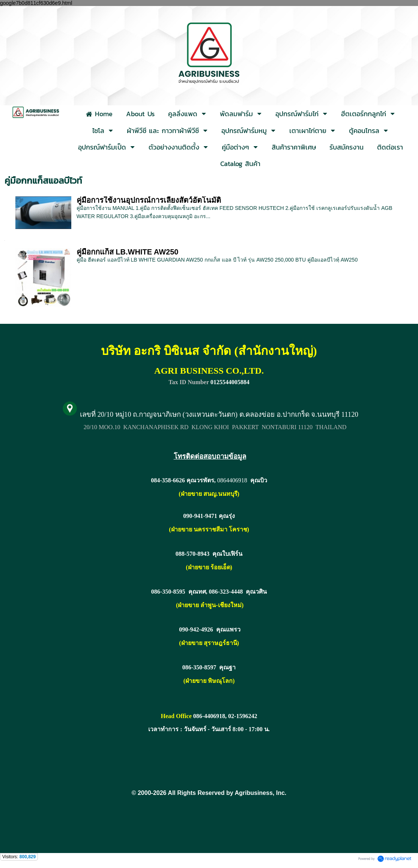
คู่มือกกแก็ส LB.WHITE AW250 (128, 252)
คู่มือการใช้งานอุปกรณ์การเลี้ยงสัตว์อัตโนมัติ (149, 200)
